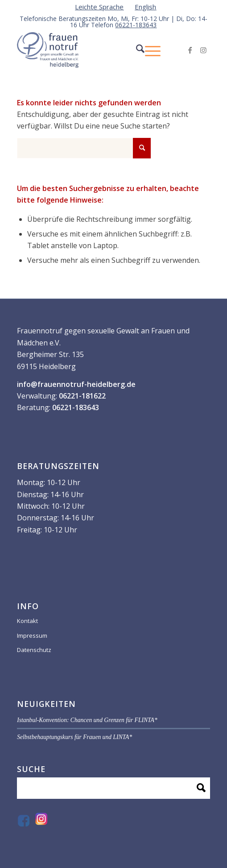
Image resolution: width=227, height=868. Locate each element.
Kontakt (27, 621)
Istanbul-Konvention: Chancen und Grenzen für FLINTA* (87, 720)
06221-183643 (136, 25)
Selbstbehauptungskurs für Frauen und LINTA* (74, 737)
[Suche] (132, 50)
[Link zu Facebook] (190, 50)
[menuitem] (99, 7)
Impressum (32, 635)
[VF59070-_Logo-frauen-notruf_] (94, 50)
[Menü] (148, 50)
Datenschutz (34, 650)
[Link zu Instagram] (203, 50)
